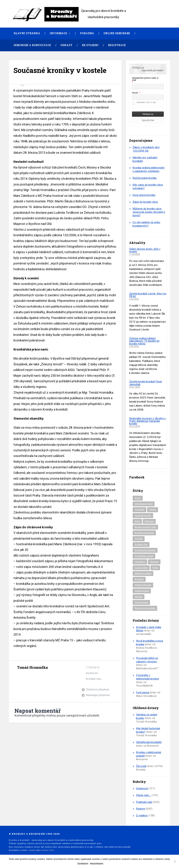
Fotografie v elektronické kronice (147, 677)
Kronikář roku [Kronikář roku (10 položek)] (141, 545)
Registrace (117, 45)
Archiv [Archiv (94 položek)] (138, 498)
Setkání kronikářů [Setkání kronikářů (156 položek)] (143, 573)
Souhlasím (83, 864)
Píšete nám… (143, 795)
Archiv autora (20, 676)
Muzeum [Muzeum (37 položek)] (154, 562)
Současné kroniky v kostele (60, 70)
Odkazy (67, 45)
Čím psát (141, 766)
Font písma (143, 692)
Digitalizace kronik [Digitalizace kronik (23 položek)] (144, 504)
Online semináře (117, 33)
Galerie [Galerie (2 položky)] (153, 510)
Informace (58, 33)
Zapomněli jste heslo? (153, 70)
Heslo (135, 93)
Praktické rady (144, 802)
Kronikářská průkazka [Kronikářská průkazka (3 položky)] (145, 550)
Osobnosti (92, 673)
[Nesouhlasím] (175, 861)
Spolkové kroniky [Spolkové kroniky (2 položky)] (143, 585)
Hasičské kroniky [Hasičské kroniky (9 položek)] (143, 516)
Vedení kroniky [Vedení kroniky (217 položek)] (142, 591)
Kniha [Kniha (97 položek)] (137, 521)
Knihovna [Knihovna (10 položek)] (149, 521)
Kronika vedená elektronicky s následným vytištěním (148, 169)
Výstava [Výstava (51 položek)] (139, 597)
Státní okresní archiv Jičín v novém (145, 250)
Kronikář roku (94, 679)
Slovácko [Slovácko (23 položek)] (139, 579)
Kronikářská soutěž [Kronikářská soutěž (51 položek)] (144, 556)
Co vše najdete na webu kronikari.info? (146, 224)
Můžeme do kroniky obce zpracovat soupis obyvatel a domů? (149, 212)
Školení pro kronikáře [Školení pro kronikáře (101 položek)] (145, 608)
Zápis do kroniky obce (145, 202)
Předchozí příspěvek (97, 690)
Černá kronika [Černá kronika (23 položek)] (141, 602)
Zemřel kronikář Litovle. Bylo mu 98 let (148, 295)
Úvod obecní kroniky (144, 195)
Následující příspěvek (98, 695)
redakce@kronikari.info (41, 850)
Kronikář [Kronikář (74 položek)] (139, 539)
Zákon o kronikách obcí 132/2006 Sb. (146, 149)
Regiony (141, 809)
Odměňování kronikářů (149, 742)
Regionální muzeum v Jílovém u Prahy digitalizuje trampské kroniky (147, 421)
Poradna (87, 33)
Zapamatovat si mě (144, 103)
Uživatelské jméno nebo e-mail (146, 79)
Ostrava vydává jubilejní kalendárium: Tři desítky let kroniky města (144, 341)
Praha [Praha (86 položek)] (155, 568)
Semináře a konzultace (32, 45)
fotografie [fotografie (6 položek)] (139, 510)
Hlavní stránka (27, 33)
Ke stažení (90, 45)
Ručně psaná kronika (144, 178)
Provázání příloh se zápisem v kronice (147, 660)
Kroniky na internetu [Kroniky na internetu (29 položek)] (144, 533)
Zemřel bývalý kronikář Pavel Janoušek (146, 383)
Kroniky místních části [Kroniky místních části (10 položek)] (145, 527)
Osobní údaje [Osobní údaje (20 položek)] (141, 568)
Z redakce (142, 815)
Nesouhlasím (97, 864)
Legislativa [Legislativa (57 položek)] (140, 562)
